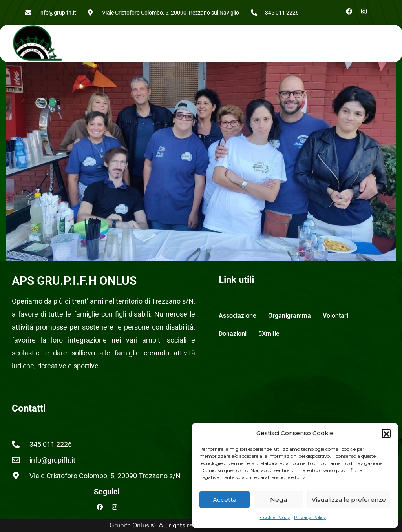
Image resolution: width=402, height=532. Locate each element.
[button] (386, 433)
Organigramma (290, 316)
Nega (279, 500)
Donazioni (233, 334)
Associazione (238, 316)
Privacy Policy (310, 517)
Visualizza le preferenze (349, 500)
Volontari (335, 316)
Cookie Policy (275, 517)
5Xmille (269, 334)
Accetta (225, 500)
